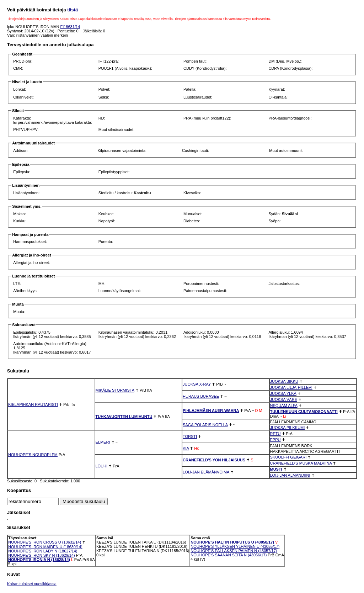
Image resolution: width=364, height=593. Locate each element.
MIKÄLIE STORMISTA (115, 390)
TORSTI (190, 436)
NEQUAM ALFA (284, 406)
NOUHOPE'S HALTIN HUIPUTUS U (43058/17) (232, 542)
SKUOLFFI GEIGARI (288, 457)
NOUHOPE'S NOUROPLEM (33, 455)
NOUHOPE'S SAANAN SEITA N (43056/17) (229, 555)
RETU (275, 434)
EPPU (275, 440)
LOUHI (102, 466)
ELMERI (103, 442)
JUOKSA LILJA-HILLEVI (291, 387)
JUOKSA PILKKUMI (288, 428)
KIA (186, 448)
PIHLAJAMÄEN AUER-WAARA (211, 411)
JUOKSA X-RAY (197, 384)
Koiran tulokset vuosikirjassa (32, 584)
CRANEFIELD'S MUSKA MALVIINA (301, 463)
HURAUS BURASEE (201, 396)
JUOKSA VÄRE (284, 399)
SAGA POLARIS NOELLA (205, 425)
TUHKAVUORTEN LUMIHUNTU (124, 417)
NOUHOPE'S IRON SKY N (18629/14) (42, 555)
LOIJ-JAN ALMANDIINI (290, 475)
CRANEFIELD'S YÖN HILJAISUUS (214, 460)
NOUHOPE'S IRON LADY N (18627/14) (43, 551)
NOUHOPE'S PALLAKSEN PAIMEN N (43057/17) (234, 551)
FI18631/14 (70, 27)
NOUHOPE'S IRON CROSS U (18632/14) (45, 542)
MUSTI (276, 469)
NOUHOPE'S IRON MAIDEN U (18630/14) (45, 547)
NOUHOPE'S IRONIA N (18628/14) (39, 560)
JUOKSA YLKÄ (283, 393)
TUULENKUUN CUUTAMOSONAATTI (304, 412)
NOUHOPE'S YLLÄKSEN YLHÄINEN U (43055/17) (235, 546)
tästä (73, 10)
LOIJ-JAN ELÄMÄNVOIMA (206, 472)
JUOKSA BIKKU (284, 381)
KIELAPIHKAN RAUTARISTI (33, 404)
